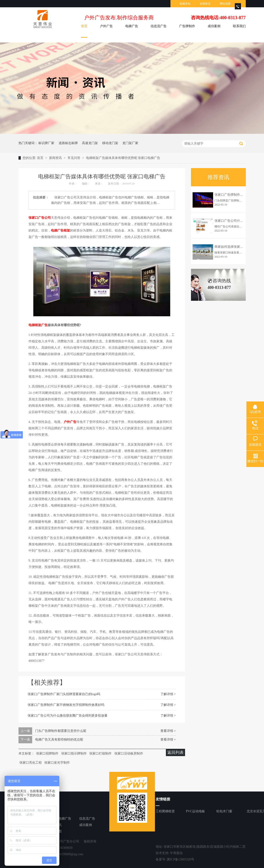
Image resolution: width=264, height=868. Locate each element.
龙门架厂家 (130, 143)
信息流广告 (159, 26)
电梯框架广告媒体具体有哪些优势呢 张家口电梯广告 (123, 158)
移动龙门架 (110, 143)
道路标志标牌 (68, 143)
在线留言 (205, 4)
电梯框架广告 (38, 325)
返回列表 (175, 752)
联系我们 (239, 26)
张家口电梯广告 (60, 819)
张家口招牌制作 (47, 753)
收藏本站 (185, 4)
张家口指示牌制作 (74, 753)
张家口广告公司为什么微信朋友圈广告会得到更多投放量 (68, 716)
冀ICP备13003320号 (180, 859)
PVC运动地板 (195, 811)
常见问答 (74, 158)
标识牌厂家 (46, 143)
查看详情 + (168, 731)
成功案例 (214, 26)
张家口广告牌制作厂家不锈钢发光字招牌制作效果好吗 (66, 705)
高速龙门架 (90, 143)
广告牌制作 (187, 26)
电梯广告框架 (60, 231)
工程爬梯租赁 (165, 811)
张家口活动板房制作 (129, 753)
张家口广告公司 (40, 218)
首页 (84, 26)
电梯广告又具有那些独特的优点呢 (59, 740)
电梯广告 (132, 26)
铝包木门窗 (224, 811)
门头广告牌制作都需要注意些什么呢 (61, 731)
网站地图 (225, 4)
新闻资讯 (56, 158)
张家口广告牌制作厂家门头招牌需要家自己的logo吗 (64, 694)
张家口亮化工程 (31, 763)
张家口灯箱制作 (100, 753)
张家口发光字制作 (57, 763)
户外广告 (106, 26)
